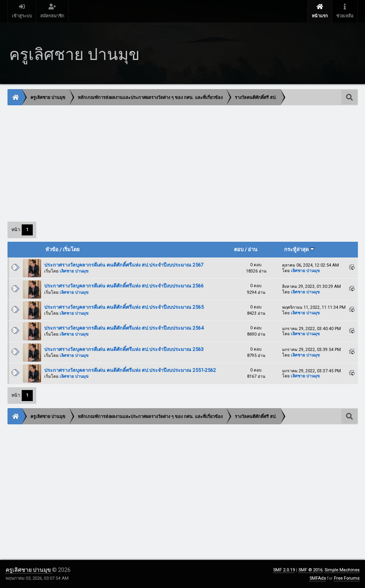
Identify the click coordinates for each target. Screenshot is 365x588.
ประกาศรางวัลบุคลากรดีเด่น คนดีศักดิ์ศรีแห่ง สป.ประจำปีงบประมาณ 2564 (124, 328)
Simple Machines (342, 570)
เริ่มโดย (71, 249)
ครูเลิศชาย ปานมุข (29, 570)
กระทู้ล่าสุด (299, 249)
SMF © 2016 (310, 570)
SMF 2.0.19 (284, 570)
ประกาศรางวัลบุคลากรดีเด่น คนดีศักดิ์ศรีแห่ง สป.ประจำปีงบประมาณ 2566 (124, 286)
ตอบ (239, 249)
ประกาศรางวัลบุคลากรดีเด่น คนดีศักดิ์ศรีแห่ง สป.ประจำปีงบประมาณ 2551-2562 (130, 370)
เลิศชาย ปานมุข (74, 271)
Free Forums (347, 578)
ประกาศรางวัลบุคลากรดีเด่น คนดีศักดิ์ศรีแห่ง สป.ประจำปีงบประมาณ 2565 (124, 307)
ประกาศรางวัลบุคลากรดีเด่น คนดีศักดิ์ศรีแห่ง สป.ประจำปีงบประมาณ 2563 (124, 349)
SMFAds (318, 578)
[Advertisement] (183, 163)
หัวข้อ (52, 249)
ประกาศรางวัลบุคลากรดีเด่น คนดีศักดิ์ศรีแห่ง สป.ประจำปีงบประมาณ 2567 (124, 265)
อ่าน (253, 249)
